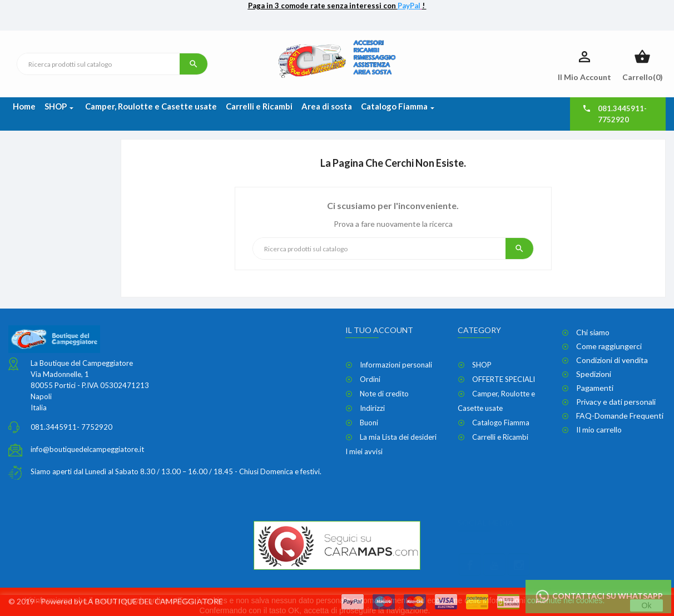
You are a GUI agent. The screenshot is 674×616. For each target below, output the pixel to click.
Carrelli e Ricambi (500, 437)
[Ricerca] (98, 64)
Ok (647, 605)
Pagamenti (595, 388)
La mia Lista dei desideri (398, 437)
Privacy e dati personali (616, 402)
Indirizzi (372, 408)
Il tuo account (379, 330)
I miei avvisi (364, 451)
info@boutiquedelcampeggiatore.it (87, 449)
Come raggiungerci (609, 346)
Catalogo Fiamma (501, 423)
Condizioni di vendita (612, 360)
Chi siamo (593, 332)
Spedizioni (594, 374)
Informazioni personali (396, 365)
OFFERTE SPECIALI (504, 379)
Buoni (369, 423)
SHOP (482, 365)
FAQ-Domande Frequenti (620, 416)
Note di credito (384, 394)
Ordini (370, 379)
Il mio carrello (599, 429)
